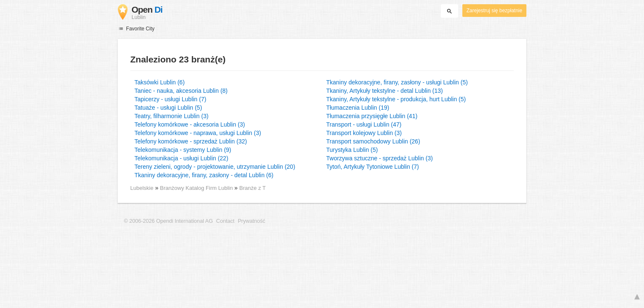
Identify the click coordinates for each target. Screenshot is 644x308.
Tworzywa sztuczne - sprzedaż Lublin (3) (380, 158)
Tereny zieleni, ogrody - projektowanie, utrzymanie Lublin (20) (215, 167)
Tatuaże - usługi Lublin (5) (168, 108)
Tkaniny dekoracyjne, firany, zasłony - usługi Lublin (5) (397, 82)
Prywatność (251, 221)
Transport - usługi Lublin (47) (364, 124)
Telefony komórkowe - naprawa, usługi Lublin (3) (198, 133)
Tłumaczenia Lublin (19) (358, 108)
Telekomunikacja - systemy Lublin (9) (183, 150)
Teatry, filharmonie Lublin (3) (172, 116)
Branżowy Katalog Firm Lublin (197, 188)
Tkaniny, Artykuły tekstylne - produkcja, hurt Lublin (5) (396, 99)
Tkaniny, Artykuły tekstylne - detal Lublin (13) (385, 91)
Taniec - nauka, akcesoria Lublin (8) (181, 91)
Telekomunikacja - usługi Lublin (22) (181, 158)
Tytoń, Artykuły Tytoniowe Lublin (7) (373, 167)
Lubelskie (142, 188)
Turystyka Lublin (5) (352, 150)
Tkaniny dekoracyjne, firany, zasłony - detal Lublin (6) (204, 175)
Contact (225, 221)
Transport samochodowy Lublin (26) (373, 141)
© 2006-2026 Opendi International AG (168, 221)
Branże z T (253, 188)
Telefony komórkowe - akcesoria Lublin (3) (190, 124)
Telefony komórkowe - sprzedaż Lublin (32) (191, 141)
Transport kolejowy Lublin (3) (364, 133)
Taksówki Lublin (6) (160, 82)
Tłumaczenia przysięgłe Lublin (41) (372, 116)
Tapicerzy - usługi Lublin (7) (170, 99)
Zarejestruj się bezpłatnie (494, 11)
